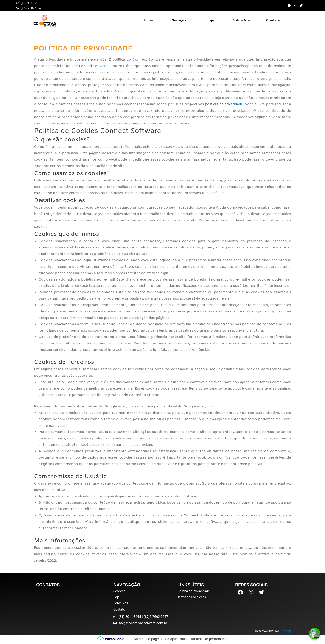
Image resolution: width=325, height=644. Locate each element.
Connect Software (94, 66)
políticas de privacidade (223, 104)
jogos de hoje (180, 503)
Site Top (285, 633)
